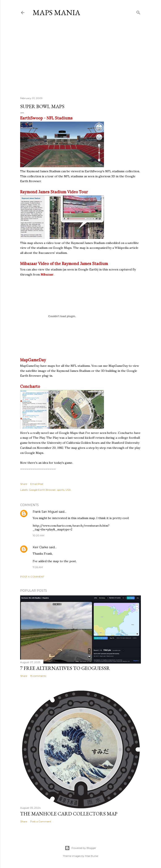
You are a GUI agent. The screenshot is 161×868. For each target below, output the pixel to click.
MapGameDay (33, 360)
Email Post (37, 484)
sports (61, 490)
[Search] (138, 12)
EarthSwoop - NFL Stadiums (46, 118)
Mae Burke (92, 856)
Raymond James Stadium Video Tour (54, 192)
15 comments (38, 676)
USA (68, 490)
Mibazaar (47, 274)
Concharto (30, 386)
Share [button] (24, 484)
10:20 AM (38, 535)
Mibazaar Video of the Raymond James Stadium (64, 264)
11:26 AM (38, 567)
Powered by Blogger (80, 848)
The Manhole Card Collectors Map (69, 814)
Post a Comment (32, 577)
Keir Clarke (40, 547)
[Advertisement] (80, 57)
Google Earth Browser (42, 490)
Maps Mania (56, 13)
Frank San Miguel (45, 512)
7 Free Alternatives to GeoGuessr (65, 668)
